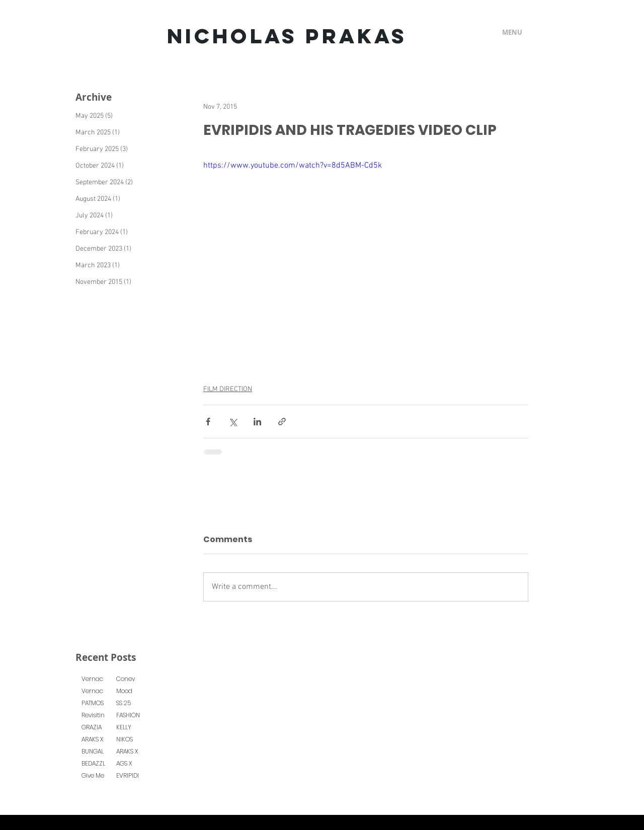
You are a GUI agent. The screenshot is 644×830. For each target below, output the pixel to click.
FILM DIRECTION (228, 389)
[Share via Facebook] (208, 422)
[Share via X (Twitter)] (233, 422)
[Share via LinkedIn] (257, 422)
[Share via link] (282, 422)
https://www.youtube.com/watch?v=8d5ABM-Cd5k (293, 166)
